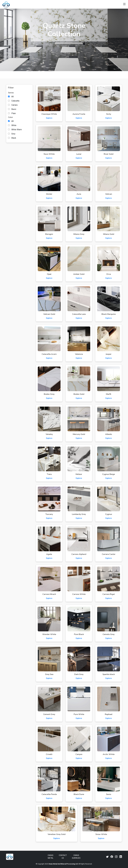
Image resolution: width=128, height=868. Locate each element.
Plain (14, 113)
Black (14, 138)
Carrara (14, 105)
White (14, 125)
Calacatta (15, 101)
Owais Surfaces (76, 857)
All (13, 97)
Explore (49, 118)
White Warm (17, 130)
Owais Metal (51, 857)
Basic (14, 109)
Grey (13, 134)
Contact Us (63, 857)
